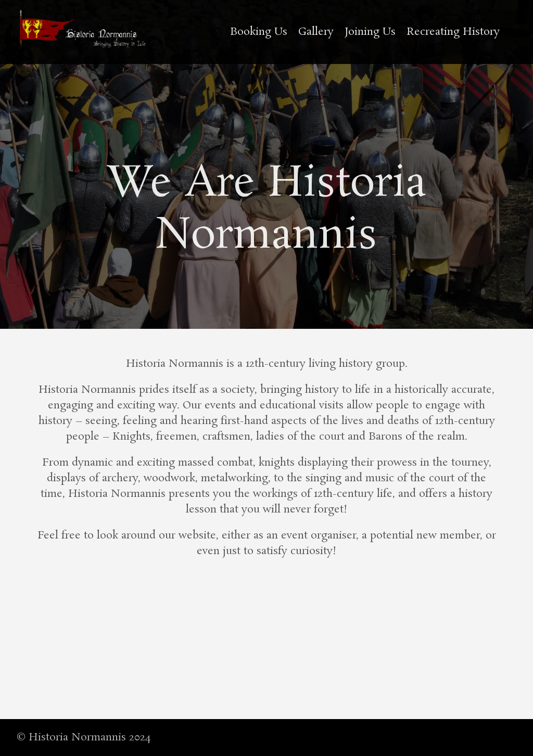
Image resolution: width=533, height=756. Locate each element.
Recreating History (453, 32)
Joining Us (370, 32)
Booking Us (259, 32)
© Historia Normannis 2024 (84, 737)
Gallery (316, 32)
